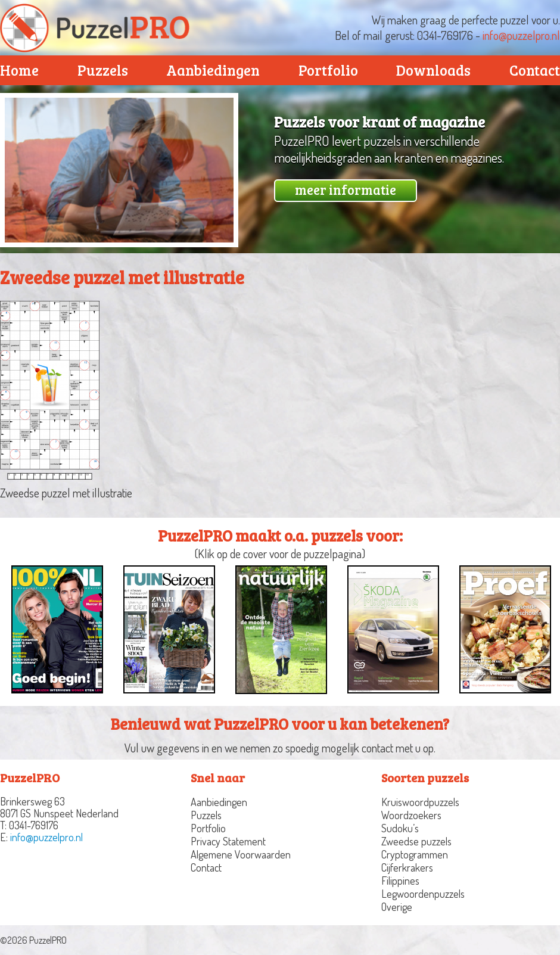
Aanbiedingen (213, 70)
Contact (206, 867)
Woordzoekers (411, 815)
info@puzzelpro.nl (521, 35)
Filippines (400, 881)
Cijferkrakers (407, 867)
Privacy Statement (228, 841)
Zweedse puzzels (416, 841)
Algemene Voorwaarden (241, 854)
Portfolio (328, 70)
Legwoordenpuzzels (423, 894)
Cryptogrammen (415, 854)
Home (19, 70)
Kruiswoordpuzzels (420, 802)
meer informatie (346, 189)
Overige (397, 907)
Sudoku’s (400, 828)
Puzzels (103, 70)
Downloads (433, 70)
